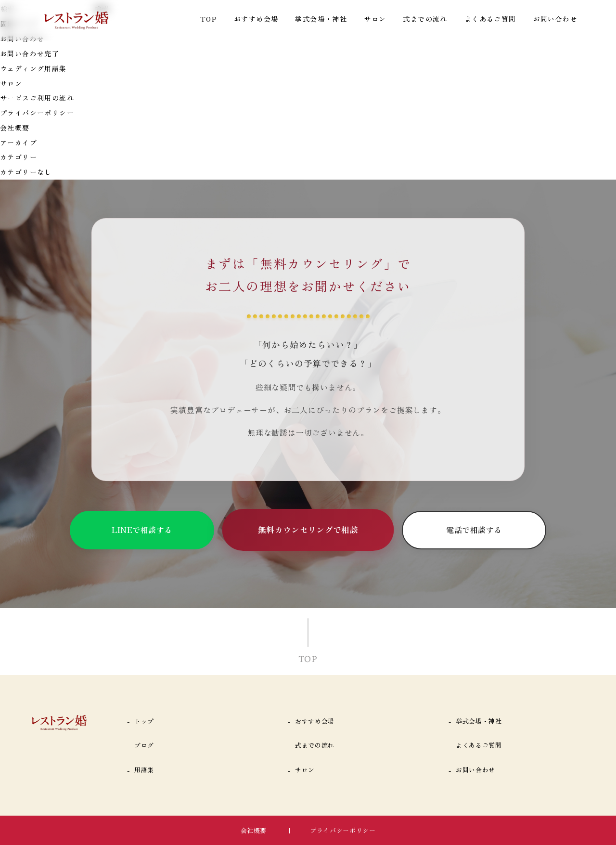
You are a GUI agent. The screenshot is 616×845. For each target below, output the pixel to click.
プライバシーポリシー (37, 113)
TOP (209, 19)
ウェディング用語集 (33, 68)
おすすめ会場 (256, 19)
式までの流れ (425, 19)
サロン (375, 19)
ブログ (144, 745)
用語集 (144, 770)
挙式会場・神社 (321, 19)
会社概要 (15, 128)
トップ (144, 721)
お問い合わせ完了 (30, 53)
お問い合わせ (555, 19)
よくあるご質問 (490, 19)
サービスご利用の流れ (37, 98)
